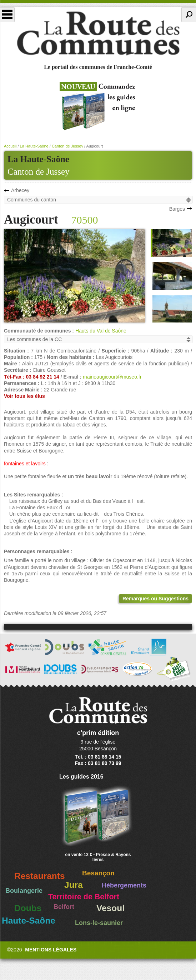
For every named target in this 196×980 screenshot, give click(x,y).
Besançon (98, 873)
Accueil (10, 146)
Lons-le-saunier (99, 923)
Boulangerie (24, 891)
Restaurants (40, 876)
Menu (7, 15)
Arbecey (20, 190)
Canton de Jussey (39, 172)
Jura (74, 885)
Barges (177, 209)
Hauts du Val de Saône (101, 331)
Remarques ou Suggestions (155, 599)
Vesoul (110, 908)
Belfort (64, 907)
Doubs (28, 908)
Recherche (189, 15)
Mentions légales (51, 950)
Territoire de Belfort (84, 897)
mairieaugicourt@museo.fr (112, 377)
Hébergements (124, 885)
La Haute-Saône (34, 146)
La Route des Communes (98, 34)
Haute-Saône (29, 921)
